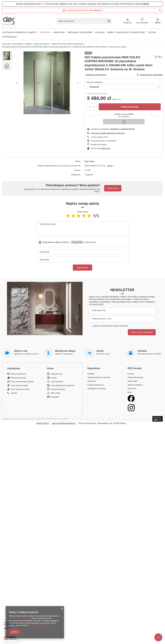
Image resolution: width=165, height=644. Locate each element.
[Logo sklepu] (9, 21)
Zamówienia (14, 368)
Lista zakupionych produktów (62, 385)
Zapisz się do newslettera (142, 332)
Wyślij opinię (83, 268)
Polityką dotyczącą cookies (20, 618)
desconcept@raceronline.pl (64, 423)
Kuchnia (100, 32)
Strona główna (18, 44)
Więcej (110, 166)
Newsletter (122, 290)
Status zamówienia (18, 374)
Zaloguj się (127, 23)
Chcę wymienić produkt (20, 389)
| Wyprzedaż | (10, 37)
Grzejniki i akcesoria (80, 32)
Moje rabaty (55, 393)
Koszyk (54, 378)
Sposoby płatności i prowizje (99, 377)
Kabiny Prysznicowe (42, 44)
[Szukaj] (109, 21)
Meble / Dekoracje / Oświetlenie (126, 32)
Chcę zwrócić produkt (19, 385)
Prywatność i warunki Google (41, 625)
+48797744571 (43, 423)
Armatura (59, 32)
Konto (50, 368)
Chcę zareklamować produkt (22, 382)
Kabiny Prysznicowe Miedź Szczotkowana (67, 44)
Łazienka (45, 32)
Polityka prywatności (96, 385)
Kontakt (14, 393)
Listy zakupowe (142, 23)
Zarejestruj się (56, 374)
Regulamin (92, 381)
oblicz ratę (105, 148)
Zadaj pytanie (113, 188)
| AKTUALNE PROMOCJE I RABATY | (20, 32)
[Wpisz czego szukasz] (84, 21)
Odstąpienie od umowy (97, 389)
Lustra (152, 32)
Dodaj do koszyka (130, 107)
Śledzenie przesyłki (18, 378)
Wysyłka (91, 374)
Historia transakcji (58, 389)
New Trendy (89, 161)
